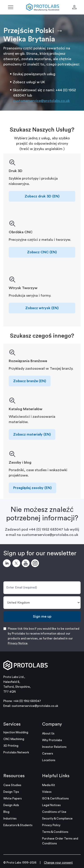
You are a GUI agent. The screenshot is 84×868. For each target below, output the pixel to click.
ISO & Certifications (55, 798)
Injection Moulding (16, 732)
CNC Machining (14, 739)
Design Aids (11, 805)
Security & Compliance (57, 818)
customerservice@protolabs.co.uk (41, 101)
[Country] (42, 603)
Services (12, 724)
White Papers (13, 798)
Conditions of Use (54, 812)
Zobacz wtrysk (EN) (42, 308)
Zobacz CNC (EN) (42, 252)
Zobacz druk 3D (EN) (42, 196)
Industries (10, 818)
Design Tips (11, 792)
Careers (48, 753)
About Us (48, 733)
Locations (49, 760)
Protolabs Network (16, 752)
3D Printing (11, 746)
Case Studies (12, 785)
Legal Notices (51, 805)
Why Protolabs (52, 740)
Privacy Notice (18, 643)
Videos (47, 792)
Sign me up (42, 617)
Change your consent (58, 863)
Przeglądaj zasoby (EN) (32, 488)
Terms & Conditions (55, 832)
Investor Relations (54, 747)
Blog (6, 812)
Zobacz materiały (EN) (32, 434)
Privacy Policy (51, 825)
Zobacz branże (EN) (30, 381)
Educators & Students (18, 825)
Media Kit (49, 785)
